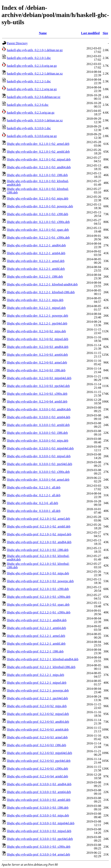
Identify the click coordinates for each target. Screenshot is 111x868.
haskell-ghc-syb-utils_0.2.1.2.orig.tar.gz (32, 89)
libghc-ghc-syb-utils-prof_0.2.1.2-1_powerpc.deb (38, 690)
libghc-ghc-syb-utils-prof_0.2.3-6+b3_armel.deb (37, 737)
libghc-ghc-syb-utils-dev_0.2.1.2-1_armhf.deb (36, 269)
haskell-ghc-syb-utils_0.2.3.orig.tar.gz (31, 113)
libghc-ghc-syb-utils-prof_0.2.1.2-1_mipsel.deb (37, 683)
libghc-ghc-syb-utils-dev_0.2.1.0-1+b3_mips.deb (38, 198)
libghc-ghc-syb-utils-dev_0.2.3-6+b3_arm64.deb (37, 355)
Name (43, 33)
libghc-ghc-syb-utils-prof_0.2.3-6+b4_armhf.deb (37, 776)
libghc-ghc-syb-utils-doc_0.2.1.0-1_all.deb (34, 487)
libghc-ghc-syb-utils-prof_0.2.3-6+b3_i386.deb (37, 745)
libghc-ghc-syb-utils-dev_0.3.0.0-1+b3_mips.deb (38, 441)
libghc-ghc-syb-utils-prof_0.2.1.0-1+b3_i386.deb (38, 550)
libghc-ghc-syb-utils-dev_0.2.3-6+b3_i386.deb (36, 370)
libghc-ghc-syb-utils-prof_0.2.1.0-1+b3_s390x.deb (39, 597)
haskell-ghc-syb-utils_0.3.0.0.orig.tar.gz (32, 136)
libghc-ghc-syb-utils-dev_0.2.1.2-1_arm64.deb (36, 253)
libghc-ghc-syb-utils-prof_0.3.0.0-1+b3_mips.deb (38, 815)
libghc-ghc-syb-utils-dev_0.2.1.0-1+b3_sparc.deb (38, 230)
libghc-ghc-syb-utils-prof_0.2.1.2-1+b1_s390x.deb (39, 612)
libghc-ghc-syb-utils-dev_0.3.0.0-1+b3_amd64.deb (39, 409)
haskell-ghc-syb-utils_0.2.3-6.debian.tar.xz (34, 97)
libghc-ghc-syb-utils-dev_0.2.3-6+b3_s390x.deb (37, 394)
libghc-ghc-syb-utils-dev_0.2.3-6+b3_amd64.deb (38, 347)
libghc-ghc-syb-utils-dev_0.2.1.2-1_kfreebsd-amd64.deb (42, 284)
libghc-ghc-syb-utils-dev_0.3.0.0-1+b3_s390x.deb (38, 472)
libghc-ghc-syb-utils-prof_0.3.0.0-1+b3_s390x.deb (39, 847)
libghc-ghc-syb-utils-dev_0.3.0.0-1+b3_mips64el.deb (40, 448)
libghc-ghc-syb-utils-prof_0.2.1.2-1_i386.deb (35, 651)
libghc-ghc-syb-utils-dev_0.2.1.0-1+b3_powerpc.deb (40, 206)
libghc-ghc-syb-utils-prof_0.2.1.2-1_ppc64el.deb (37, 698)
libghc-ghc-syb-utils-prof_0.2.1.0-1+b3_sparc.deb (38, 605)
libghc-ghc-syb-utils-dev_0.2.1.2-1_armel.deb (36, 261)
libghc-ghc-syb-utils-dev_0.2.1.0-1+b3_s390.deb (37, 214)
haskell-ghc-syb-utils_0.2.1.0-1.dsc (29, 58)
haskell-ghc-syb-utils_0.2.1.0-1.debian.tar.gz (35, 50)
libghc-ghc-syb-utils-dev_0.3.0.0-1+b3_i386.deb (37, 433)
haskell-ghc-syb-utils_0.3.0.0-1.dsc (29, 128)
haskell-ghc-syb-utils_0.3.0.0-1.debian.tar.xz (35, 120)
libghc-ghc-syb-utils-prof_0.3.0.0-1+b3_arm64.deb (39, 792)
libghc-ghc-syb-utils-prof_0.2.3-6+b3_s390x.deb (37, 769)
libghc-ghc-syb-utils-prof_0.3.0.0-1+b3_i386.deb (38, 808)
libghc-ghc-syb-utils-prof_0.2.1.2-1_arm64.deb (36, 628)
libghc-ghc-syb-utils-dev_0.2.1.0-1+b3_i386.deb (37, 175)
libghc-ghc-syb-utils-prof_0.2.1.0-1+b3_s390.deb (38, 589)
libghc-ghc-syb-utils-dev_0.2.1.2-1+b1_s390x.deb (38, 237)
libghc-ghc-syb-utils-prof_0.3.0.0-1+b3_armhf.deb (39, 800)
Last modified (90, 33)
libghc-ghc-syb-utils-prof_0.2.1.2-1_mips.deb (35, 675)
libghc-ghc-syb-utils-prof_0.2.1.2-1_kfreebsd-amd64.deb (43, 659)
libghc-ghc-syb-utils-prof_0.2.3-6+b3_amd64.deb (38, 722)
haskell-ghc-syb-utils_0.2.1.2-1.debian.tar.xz (35, 74)
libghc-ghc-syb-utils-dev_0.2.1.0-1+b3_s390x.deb (38, 222)
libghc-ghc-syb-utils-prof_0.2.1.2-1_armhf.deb (36, 644)
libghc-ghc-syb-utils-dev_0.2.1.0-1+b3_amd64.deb (39, 167)
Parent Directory (17, 43)
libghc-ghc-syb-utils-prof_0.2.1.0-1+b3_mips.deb (38, 573)
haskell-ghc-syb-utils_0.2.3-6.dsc (28, 105)
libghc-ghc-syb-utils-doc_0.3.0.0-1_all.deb (34, 511)
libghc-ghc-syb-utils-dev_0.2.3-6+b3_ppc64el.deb (38, 386)
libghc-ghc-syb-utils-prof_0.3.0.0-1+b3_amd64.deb (39, 784)
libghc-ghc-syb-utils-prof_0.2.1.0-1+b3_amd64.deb (39, 542)
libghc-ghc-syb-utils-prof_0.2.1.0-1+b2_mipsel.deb (39, 534)
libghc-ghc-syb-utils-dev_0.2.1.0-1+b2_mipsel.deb (39, 159)
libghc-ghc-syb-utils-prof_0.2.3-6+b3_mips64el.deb (39, 753)
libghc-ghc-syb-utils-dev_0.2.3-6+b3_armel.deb (37, 362)
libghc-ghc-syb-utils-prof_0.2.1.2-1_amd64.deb (37, 620)
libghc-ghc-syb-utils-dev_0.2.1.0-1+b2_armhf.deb (38, 152)
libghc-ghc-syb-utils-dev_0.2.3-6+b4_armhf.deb (37, 401)
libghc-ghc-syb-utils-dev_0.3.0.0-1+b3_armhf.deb (38, 425)
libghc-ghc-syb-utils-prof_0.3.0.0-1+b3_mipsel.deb (39, 831)
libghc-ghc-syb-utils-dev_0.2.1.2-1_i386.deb (35, 277)
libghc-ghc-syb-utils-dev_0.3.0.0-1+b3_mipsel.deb (39, 456)
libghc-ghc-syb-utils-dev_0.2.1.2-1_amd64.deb (36, 245)
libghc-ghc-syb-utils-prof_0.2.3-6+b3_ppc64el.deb (39, 761)
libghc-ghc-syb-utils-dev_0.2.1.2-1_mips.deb (35, 300)
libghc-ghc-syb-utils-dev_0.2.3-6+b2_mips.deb (36, 331)
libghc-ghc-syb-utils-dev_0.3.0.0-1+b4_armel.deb (38, 480)
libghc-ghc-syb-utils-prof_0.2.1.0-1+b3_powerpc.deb (40, 581)
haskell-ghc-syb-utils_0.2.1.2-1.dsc (29, 81)
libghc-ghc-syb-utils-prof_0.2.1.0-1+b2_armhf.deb (39, 526)
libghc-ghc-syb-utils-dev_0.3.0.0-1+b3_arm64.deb (39, 417)
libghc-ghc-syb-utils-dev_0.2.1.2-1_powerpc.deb (37, 316)
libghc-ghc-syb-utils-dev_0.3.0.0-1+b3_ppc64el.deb (39, 464)
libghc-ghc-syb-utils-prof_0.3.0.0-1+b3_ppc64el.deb (40, 839)
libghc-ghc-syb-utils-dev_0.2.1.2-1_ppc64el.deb (37, 323)
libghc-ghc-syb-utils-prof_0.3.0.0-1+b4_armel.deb (38, 854)
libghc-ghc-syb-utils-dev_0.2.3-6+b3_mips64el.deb (39, 378)
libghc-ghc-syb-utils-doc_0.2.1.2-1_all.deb (34, 495)
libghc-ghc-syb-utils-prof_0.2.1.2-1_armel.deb (36, 636)
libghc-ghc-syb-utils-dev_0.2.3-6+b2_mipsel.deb (37, 339)
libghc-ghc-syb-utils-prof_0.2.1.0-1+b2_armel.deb (38, 519)
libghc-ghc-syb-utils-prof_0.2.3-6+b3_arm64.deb (38, 729)
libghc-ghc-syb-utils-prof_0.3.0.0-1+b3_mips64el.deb (41, 823)
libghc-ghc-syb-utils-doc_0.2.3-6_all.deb (32, 503)
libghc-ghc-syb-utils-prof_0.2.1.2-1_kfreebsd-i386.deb (41, 667)
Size (105, 33)
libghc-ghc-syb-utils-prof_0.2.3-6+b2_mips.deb (37, 706)
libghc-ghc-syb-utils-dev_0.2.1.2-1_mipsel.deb (36, 308)
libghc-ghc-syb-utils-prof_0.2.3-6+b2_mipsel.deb (38, 714)
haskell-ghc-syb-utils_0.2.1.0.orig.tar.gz (32, 66)
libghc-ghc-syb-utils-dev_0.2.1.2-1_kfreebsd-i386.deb (41, 292)
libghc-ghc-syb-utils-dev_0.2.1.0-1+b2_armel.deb (38, 144)
